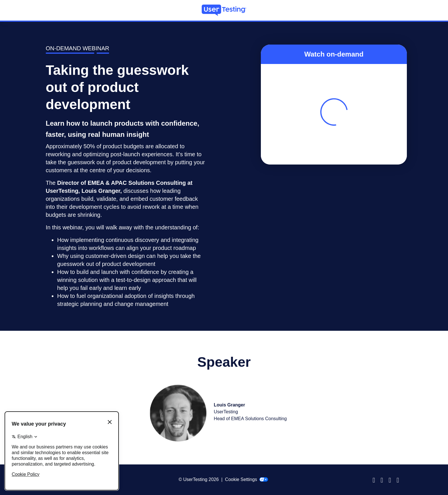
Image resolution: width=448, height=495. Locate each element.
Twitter (399, 480)
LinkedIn (391, 480)
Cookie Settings (247, 479)
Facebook (375, 480)
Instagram (383, 480)
